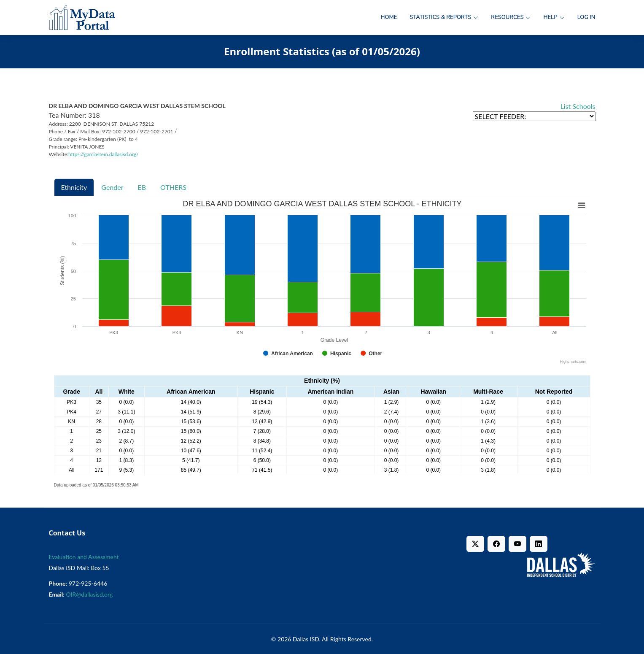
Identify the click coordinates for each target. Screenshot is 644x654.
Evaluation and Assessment (84, 557)
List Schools (578, 106)
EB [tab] (142, 187)
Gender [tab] (112, 187)
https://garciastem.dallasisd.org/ (104, 154)
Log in (586, 17)
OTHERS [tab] (173, 187)
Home (389, 17)
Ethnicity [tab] (74, 187)
